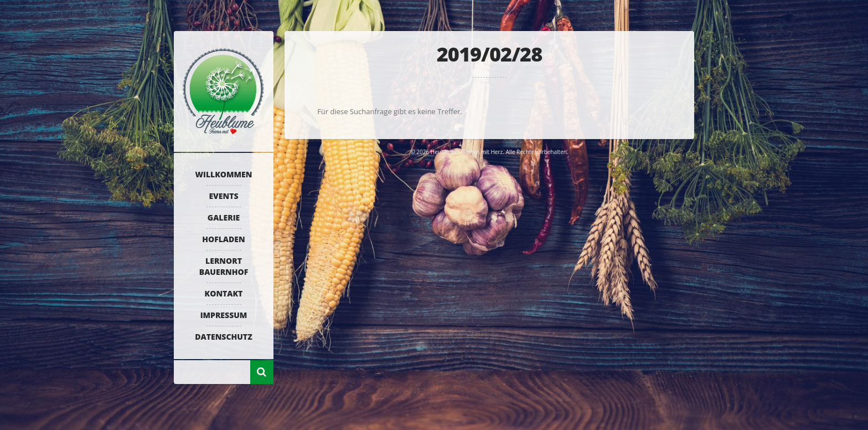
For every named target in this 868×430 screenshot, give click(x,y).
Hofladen (223, 239)
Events (223, 196)
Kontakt (224, 293)
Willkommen (224, 174)
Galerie (224, 217)
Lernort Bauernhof (224, 266)
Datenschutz (223, 337)
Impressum (224, 315)
